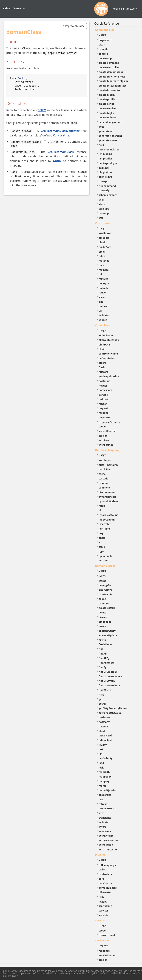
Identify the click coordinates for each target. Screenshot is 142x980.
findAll (103, 654)
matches (104, 261)
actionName (106, 335)
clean (102, 45)
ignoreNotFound (109, 515)
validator (104, 315)
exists (102, 640)
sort (101, 542)
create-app (105, 58)
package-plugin (108, 163)
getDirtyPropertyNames (113, 708)
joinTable (104, 529)
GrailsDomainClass (61, 152)
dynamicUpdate (108, 501)
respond (104, 413)
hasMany (104, 722)
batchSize (105, 469)
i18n (101, 897)
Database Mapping (107, 450)
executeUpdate (108, 635)
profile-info (106, 177)
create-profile (107, 99)
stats (102, 204)
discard (103, 617)
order (102, 538)
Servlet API (102, 940)
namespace (106, 390)
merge (103, 786)
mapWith (104, 772)
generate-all (106, 131)
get (101, 699)
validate (104, 822)
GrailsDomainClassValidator (60, 131)
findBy (103, 667)
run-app (104, 181)
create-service (107, 108)
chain (102, 349)
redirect (104, 399)
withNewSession (109, 840)
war (101, 218)
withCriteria (106, 836)
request (103, 408)
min (101, 274)
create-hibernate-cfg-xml (114, 81)
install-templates (109, 149)
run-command (107, 186)
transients (105, 818)
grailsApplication (109, 376)
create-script (106, 104)
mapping (104, 781)
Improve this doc (73, 26)
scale (102, 297)
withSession (106, 845)
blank (102, 242)
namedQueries (108, 790)
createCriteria (107, 608)
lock (101, 768)
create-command (109, 63)
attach (103, 581)
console (103, 54)
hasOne (103, 726)
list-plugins (105, 154)
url (100, 311)
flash (102, 367)
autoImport (106, 460)
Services (101, 920)
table (102, 547)
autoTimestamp (108, 465)
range (102, 292)
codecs (103, 869)
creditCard (105, 247)
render (103, 404)
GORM (42, 110)
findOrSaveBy (107, 681)
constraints (106, 594)
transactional (107, 935)
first (101, 695)
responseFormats (109, 422)
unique (103, 306)
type (101, 551)
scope (102, 426)
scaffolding (105, 906)
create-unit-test (108, 117)
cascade (104, 478)
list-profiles (106, 158)
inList (102, 256)
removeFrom (106, 808)
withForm (105, 440)
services (104, 911)
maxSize (104, 270)
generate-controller (111, 136)
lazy (101, 533)
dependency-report (110, 122)
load (101, 763)
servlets (104, 915)
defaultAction (107, 358)
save (102, 813)
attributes (105, 233)
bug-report (105, 40)
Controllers (103, 325)
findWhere (105, 690)
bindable (104, 238)
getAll (102, 704)
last (101, 749)
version (103, 560)
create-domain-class (111, 72)
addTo (103, 576)
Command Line (105, 30)
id (100, 510)
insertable (105, 524)
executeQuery (107, 631)
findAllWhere (107, 663)
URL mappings (107, 865)
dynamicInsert (107, 497)
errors (103, 363)
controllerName (108, 354)
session (103, 436)
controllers (105, 874)
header (103, 386)
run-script (105, 190)
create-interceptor (110, 90)
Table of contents (14, 8)
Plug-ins (100, 855)
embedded (105, 622)
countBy (104, 603)
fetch (102, 506)
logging (103, 902)
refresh (103, 804)
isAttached (105, 740)
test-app (104, 213)
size (101, 302)
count (102, 599)
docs (102, 127)
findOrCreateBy (108, 672)
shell (102, 200)
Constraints (61, 135)
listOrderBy (106, 758)
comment (105, 488)
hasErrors (105, 381)
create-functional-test (112, 77)
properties (105, 795)
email (102, 252)
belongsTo (105, 585)
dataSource (106, 883)
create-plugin (107, 95)
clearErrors (105, 590)
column (103, 483)
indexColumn (107, 520)
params (103, 395)
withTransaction (109, 849)
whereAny (105, 831)
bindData (104, 345)
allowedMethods (109, 340)
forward (104, 372)
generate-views (108, 140)
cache (102, 474)
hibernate (105, 892)
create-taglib (106, 113)
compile (104, 49)
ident (102, 731)
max (101, 265)
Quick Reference (107, 23)
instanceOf (105, 735)
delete (103, 612)
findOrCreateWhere (111, 676)
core (101, 879)
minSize (103, 279)
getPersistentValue (110, 713)
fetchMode (105, 644)
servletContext (108, 431)
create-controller (109, 67)
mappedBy (105, 777)
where (103, 827)
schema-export (108, 195)
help (101, 145)
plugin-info (105, 172)
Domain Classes (105, 566)
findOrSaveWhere (109, 685)
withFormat (106, 445)
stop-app (104, 209)
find (101, 649)
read (102, 799)
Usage (102, 35)
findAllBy (104, 658)
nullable (104, 288)
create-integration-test (113, 86)
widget (103, 320)
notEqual (104, 283)
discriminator (107, 492)
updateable (106, 556)
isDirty (103, 745)
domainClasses (108, 888)
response (104, 417)
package (104, 168)
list (101, 754)
